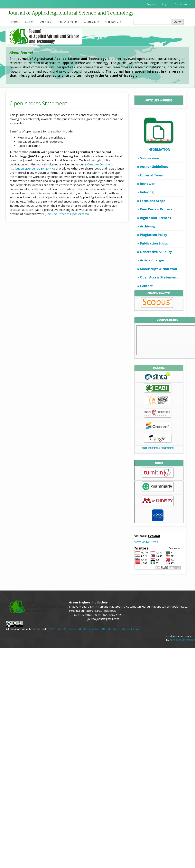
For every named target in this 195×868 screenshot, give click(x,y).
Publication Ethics (154, 243)
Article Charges (152, 260)
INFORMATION (159, 150)
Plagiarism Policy (153, 235)
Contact (146, 286)
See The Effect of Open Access (67, 214)
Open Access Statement (159, 277)
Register (151, 4)
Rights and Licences (155, 218)
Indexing (147, 192)
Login (165, 4)
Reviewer (147, 184)
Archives (46, 22)
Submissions (182, 4)
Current (30, 22)
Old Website (113, 22)
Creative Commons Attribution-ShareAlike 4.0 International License (97, 629)
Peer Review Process (156, 209)
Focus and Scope (153, 201)
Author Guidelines (154, 167)
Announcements (67, 22)
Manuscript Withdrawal (158, 269)
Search (177, 22)
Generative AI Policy (156, 252)
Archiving (147, 226)
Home (15, 22)
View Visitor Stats (146, 542)
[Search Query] (152, 22)
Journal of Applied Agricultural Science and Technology (71, 13)
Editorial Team (152, 175)
